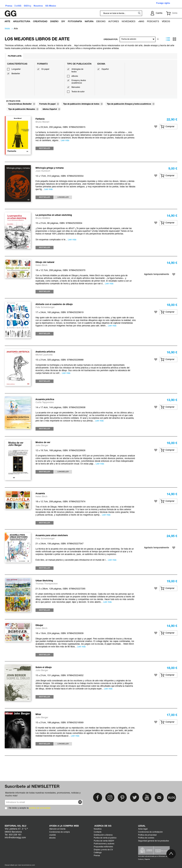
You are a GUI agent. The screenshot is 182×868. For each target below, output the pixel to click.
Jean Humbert (43, 171)
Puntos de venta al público (105, 838)
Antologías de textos (77, 71)
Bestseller (16, 74)
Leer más (65, 141)
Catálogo (98, 853)
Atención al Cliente (57, 829)
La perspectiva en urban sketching (54, 215)
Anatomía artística (45, 352)
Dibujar (39, 625)
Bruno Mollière (43, 218)
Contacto (98, 832)
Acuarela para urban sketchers (52, 536)
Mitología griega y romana (50, 168)
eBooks (75, 76)
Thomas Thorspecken (47, 584)
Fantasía (40, 119)
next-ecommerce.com (26, 865)
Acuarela (40, 494)
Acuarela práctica (45, 400)
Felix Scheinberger (45, 307)
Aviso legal (143, 829)
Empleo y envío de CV (103, 850)
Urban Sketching (44, 581)
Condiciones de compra (60, 832)
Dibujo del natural (45, 262)
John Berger (42, 446)
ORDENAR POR (110, 39)
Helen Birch (41, 265)
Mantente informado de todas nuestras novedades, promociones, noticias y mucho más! (43, 794)
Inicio (7, 29)
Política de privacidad (147, 835)
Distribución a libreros (103, 835)
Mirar (38, 714)
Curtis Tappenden (45, 403)
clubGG (52, 835)
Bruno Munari (42, 122)
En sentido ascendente (158, 39)
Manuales (76, 87)
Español (105, 69)
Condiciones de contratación (150, 832)
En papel (45, 69)
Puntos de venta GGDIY (104, 841)
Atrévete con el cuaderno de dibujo (54, 304)
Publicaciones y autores (104, 844)
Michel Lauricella (44, 355)
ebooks (52, 838)
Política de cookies (146, 838)
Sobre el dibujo (44, 667)
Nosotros (98, 829)
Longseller (16, 69)
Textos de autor (78, 92)
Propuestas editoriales (103, 847)
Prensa (97, 856)
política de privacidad (40, 808)
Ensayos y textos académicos (79, 82)
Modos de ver (43, 443)
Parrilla (174, 39)
